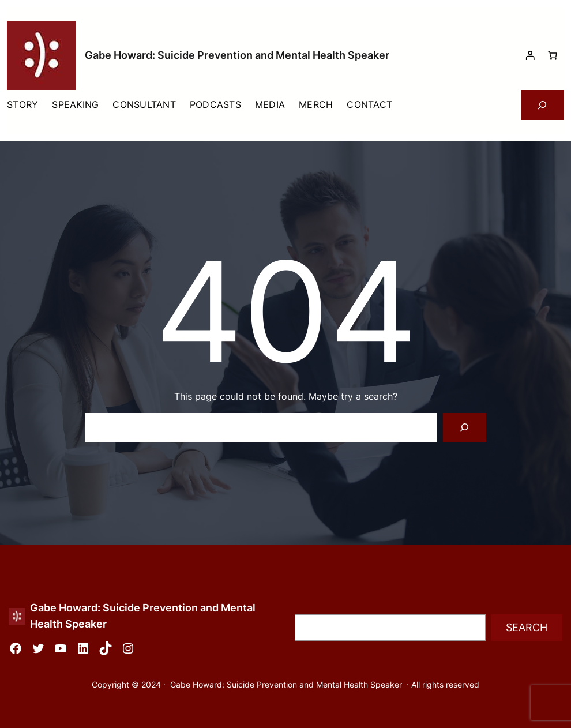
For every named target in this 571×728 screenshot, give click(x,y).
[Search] (465, 428)
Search (527, 627)
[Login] (530, 55)
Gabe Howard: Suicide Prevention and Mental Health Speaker (237, 55)
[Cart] (553, 55)
